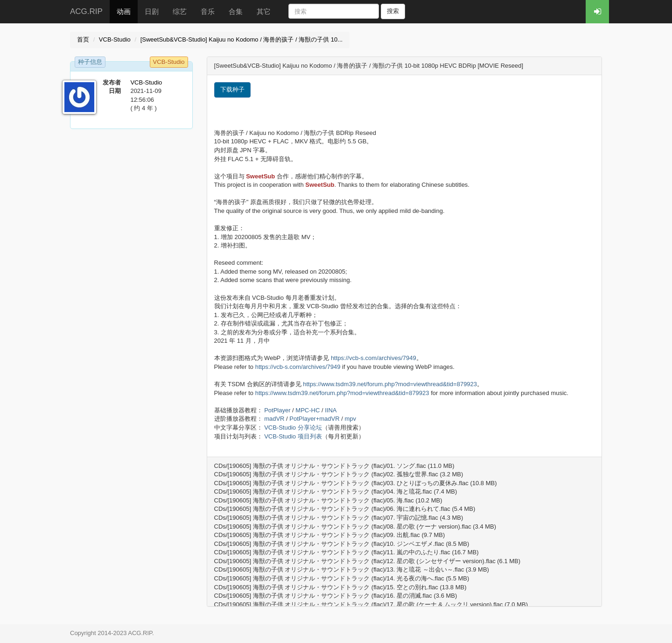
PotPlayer (277, 410)
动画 (124, 11)
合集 (236, 11)
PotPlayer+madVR (314, 419)
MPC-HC (308, 410)
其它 (264, 11)
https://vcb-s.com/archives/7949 (374, 358)
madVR (274, 419)
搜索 (393, 11)
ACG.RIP (86, 11)
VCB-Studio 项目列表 (293, 436)
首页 (83, 39)
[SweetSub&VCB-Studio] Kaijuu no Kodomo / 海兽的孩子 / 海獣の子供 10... (242, 39)
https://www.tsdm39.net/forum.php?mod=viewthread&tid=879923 (390, 384)
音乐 (208, 11)
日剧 (152, 11)
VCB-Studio (115, 39)
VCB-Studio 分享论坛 (293, 427)
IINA (331, 410)
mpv (350, 419)
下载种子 (232, 89)
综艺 (180, 11)
